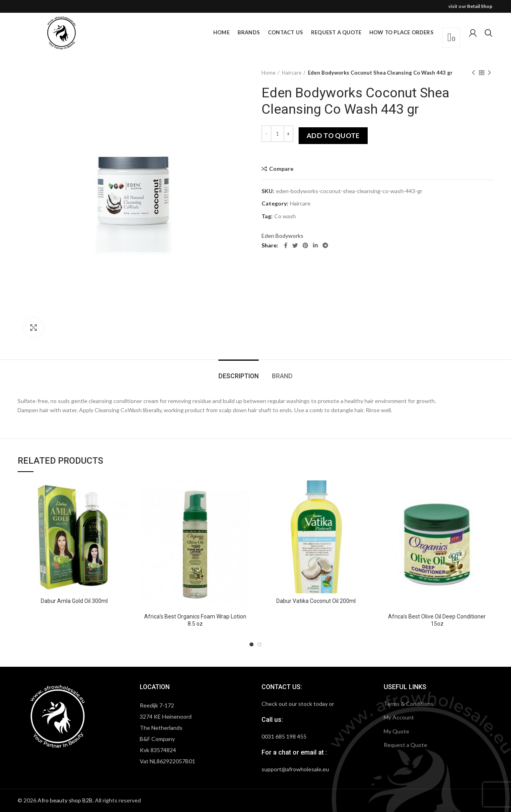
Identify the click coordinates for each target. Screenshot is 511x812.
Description (239, 376)
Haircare (292, 73)
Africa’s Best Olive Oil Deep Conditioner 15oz (437, 620)
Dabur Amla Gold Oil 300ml (74, 601)
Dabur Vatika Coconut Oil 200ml (316, 601)
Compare (281, 169)
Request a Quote (405, 745)
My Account (399, 717)
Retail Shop (480, 6)
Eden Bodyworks (282, 236)
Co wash (285, 216)
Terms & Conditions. (409, 704)
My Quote (396, 731)
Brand (282, 376)
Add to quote (333, 135)
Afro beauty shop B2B (65, 800)
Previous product (473, 73)
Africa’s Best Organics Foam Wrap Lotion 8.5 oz (195, 620)
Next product (489, 73)
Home (268, 73)
